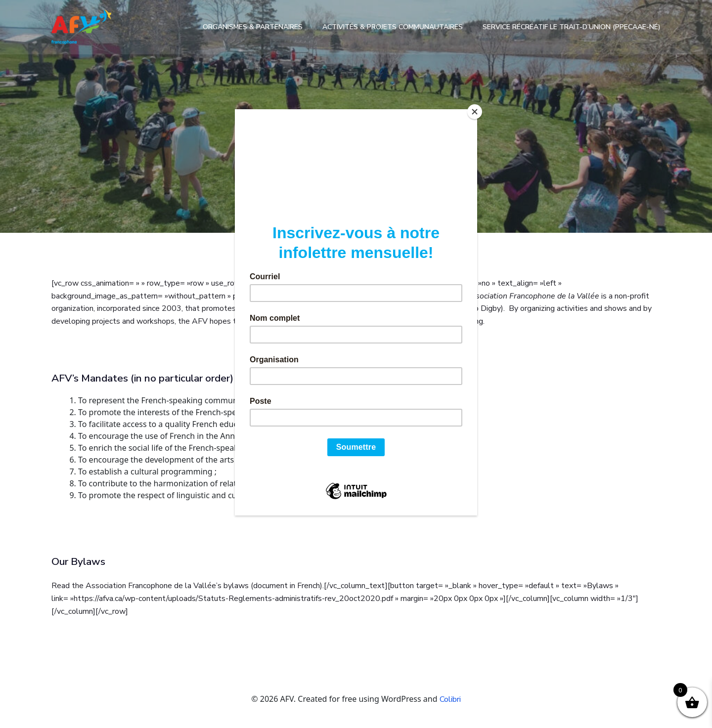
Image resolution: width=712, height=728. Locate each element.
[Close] (475, 112)
